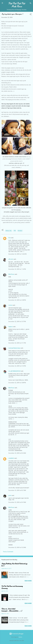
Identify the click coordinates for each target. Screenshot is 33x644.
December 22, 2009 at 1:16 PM (17, 269)
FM (15, 231)
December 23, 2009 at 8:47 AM (17, 502)
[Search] (31, 4)
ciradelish (11, 458)
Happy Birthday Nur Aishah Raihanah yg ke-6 (14, 565)
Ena (10, 238)
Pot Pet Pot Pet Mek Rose (17, 5)
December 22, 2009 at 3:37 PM (17, 322)
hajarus (11, 327)
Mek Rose (11, 274)
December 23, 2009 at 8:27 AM (17, 490)
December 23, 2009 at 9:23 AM (17, 547)
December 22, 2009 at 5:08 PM (17, 383)
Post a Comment (8, 552)
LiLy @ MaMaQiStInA (14, 371)
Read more (28, 581)
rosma (10, 305)
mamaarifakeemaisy (14, 348)
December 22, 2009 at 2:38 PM (17, 300)
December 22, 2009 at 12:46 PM (17, 254)
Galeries (20, 637)
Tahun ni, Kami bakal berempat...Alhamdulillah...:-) (12, 610)
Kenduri (20, 231)
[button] (31, 15)
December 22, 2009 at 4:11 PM (17, 343)
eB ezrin (11, 259)
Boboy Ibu (9, 231)
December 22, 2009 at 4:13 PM (17, 366)
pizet (10, 495)
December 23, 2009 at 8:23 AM (17, 453)
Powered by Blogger (16, 634)
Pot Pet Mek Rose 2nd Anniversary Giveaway (12, 587)
